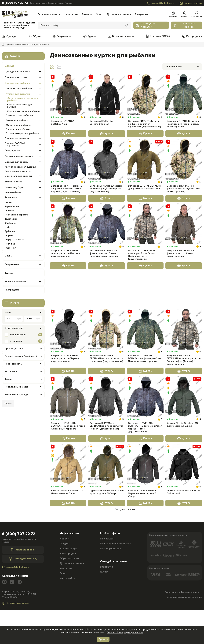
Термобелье (12, 207)
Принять (103, 639)
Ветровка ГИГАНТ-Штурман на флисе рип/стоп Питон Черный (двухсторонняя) (67, 201)
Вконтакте (106, 607)
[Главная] (19, 14)
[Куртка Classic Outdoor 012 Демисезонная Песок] (68, 497)
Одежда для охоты (16, 77)
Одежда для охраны (17, 162)
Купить (68, 140)
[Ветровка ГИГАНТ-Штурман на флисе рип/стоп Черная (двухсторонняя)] (107, 166)
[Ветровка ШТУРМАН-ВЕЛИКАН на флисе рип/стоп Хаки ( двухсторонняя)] (68, 423)
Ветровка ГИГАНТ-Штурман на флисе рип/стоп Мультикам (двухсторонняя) (145, 130)
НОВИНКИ (10, 248)
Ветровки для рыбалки (19, 115)
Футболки (10, 223)
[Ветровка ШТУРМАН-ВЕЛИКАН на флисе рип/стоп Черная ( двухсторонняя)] (107, 423)
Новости (65, 579)
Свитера (10, 211)
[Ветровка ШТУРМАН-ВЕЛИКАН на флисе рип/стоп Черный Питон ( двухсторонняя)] (145, 423)
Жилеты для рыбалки (19, 125)
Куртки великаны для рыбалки (20, 106)
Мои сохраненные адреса (116, 584)
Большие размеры (121, 36)
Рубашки (10, 231)
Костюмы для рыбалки (19, 88)
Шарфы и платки (14, 240)
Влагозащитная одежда (19, 156)
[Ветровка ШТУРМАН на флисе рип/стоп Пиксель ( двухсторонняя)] (68, 237)
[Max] (4, 622)
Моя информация (111, 589)
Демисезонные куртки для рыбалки (23, 99)
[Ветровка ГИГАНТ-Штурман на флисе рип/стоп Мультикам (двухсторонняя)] (145, 95)
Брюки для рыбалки (18, 120)
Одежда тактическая (17, 138)
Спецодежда (12, 151)
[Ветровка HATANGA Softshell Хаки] (68, 95)
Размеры (87, 14)
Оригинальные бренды (18, 176)
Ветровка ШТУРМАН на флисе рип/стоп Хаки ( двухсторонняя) (180, 273)
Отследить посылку (146, 25)
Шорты (9, 236)
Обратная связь (70, 598)
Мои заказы (107, 579)
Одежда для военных (17, 72)
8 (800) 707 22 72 (15, 3)
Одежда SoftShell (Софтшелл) (15, 144)
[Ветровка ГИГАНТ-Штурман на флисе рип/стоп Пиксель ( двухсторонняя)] (184, 95)
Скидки (64, 584)
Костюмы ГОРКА (158, 36)
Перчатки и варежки (17, 215)
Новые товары (69, 589)
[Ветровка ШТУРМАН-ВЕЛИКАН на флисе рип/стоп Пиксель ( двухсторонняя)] (145, 349)
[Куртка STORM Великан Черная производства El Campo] (145, 497)
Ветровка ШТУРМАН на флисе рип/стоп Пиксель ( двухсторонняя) (66, 273)
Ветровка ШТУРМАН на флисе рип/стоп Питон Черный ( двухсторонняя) (104, 273)
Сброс (8, 404)
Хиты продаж (68, 593)
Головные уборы (14, 188)
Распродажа (192, 36)
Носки (8, 202)
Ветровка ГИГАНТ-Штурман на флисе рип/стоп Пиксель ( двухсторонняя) (184, 130)
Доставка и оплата (119, 14)
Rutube (104, 612)
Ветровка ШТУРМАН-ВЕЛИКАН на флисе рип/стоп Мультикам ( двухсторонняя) (107, 384)
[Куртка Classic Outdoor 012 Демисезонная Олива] (184, 423)
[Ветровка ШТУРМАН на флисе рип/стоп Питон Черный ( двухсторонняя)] (107, 237)
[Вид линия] (59, 67)
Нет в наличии (18, 335)
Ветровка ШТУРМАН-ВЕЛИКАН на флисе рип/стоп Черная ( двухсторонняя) (107, 458)
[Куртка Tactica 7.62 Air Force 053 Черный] (184, 497)
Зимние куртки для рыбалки (24, 111)
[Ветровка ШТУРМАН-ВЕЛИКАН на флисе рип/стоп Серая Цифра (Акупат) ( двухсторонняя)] (184, 349)
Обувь (34, 36)
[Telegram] (20, 622)
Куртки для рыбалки (18, 94)
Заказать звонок (184, 25)
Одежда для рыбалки (17, 83)
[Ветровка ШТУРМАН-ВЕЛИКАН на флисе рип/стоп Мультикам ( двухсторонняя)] (107, 349)
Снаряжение (62, 36)
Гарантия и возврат (50, 14)
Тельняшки (11, 197)
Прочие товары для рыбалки (23, 133)
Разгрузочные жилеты (18, 171)
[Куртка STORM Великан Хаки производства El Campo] (107, 497)
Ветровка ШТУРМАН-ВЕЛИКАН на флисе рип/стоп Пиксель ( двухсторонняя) (145, 384)
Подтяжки (10, 244)
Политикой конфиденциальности (125, 633)
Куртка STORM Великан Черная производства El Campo (142, 532)
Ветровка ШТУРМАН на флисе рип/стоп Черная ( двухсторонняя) (66, 384)
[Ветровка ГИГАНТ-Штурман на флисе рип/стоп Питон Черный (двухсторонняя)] (68, 166)
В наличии (16, 341)
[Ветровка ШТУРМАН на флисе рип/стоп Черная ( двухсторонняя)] (68, 349)
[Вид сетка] (52, 67)
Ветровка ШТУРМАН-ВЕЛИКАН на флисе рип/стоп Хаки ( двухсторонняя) (68, 458)
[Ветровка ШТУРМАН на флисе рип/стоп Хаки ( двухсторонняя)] (184, 237)
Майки (8, 227)
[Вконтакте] (12, 622)
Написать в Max (191, 3)
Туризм (89, 36)
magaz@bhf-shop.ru (160, 3)
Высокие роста (13, 182)
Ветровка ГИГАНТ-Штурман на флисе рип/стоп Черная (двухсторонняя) (106, 201)
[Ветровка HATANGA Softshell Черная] (107, 95)
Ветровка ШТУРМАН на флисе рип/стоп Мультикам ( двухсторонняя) (183, 201)
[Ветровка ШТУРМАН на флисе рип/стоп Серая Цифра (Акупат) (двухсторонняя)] (145, 237)
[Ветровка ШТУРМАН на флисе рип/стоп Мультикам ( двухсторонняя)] (184, 166)
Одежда (9, 36)
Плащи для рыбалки (18, 129)
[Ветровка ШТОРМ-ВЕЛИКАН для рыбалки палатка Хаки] (145, 166)
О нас (99, 14)
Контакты (72, 14)
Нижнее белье (13, 192)
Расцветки (141, 14)
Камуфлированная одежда (20, 167)
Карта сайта (68, 618)
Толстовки (11, 219)
